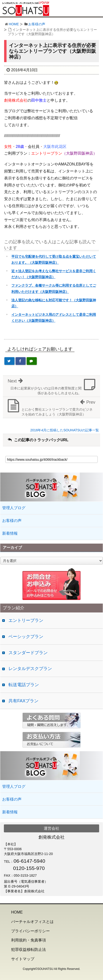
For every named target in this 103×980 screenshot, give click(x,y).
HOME (14, 24)
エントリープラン (26, 620)
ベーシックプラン (26, 637)
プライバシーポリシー (30, 931)
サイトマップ (23, 959)
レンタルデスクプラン (30, 669)
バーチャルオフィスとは (32, 922)
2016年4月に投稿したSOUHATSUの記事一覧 (65, 430)
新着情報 (10, 533)
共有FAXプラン (23, 701)
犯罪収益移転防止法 (29, 950)
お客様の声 (37, 24)
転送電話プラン (24, 685)
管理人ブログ (14, 508)
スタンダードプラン (28, 653)
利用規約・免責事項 (29, 940)
